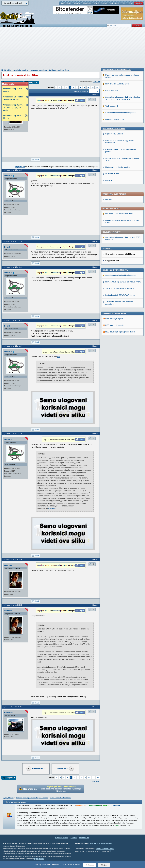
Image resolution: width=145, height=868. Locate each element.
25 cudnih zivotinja (113, 364)
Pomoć (130, 3)
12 (97, 87)
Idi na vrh (96, 781)
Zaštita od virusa (107, 844)
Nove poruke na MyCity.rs (114, 319)
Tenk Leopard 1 (112, 296)
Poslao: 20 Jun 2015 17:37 (14, 241)
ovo (59, 357)
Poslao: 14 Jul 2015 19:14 (14, 434)
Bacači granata (112, 281)
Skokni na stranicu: (81, 91)
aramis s (8, 176)
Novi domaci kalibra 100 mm (13, 98)
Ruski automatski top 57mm (59, 70)
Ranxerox (8, 713)
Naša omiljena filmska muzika (117, 357)
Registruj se (87, 3)
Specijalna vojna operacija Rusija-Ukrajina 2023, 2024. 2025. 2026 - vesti (123, 288)
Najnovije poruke (62, 838)
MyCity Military (66, 3)
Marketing (138, 3)
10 (88, 87)
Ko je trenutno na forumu (16, 802)
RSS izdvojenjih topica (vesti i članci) (120, 251)
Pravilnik (104, 3)
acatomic (8, 565)
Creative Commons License (105, 849)
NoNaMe (52, 508)
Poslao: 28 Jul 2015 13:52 (14, 707)
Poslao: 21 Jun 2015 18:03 (14, 346)
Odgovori (33, 82)
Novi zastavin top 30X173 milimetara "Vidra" (123, 201)
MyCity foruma (39, 859)
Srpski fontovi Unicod (114, 324)
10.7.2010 (96, 82)
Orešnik (109, 118)
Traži (123, 3)
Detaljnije (117, 805)
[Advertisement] (72, 50)
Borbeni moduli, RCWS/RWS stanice (120, 214)
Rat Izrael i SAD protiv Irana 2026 (119, 133)
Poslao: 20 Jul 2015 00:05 (14, 605)
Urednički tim (84, 838)
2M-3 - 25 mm (13, 117)
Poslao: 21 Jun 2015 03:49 (14, 320)
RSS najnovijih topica (114, 237)
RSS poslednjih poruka (115, 244)
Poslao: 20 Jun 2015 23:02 (14, 267)
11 (93, 87)
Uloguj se (77, 3)
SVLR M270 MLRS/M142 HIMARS (120, 207)
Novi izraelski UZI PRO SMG (117, 274)
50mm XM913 (12, 90)
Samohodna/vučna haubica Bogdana (120, 194)
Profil (37, 159)
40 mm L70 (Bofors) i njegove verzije (13, 107)
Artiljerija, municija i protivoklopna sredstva (31, 70)
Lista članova (114, 3)
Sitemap (74, 838)
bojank (7, 247)
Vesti (91, 844)
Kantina (96, 3)
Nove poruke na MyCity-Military (117, 260)
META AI (109, 371)
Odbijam (104, 865)
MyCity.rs (97, 844)
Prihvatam (90, 865)
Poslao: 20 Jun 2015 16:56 (14, 170)
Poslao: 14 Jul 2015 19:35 (14, 560)
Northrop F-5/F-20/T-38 (115, 310)
